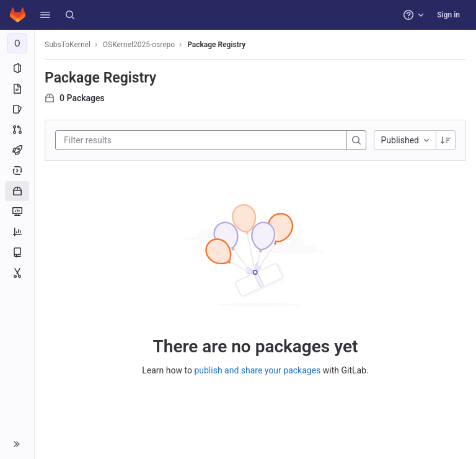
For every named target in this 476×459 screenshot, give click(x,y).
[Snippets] (17, 273)
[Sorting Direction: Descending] (446, 140)
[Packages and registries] (17, 191)
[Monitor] (17, 212)
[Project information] (17, 68)
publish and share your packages (257, 370)
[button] (45, 15)
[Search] (70, 15)
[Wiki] (17, 252)
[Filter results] (138, 140)
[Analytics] (17, 232)
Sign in (448, 15)
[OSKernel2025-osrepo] (17, 43)
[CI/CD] (17, 150)
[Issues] (17, 109)
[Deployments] (17, 171)
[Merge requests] (17, 130)
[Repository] (17, 89)
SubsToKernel (68, 45)
